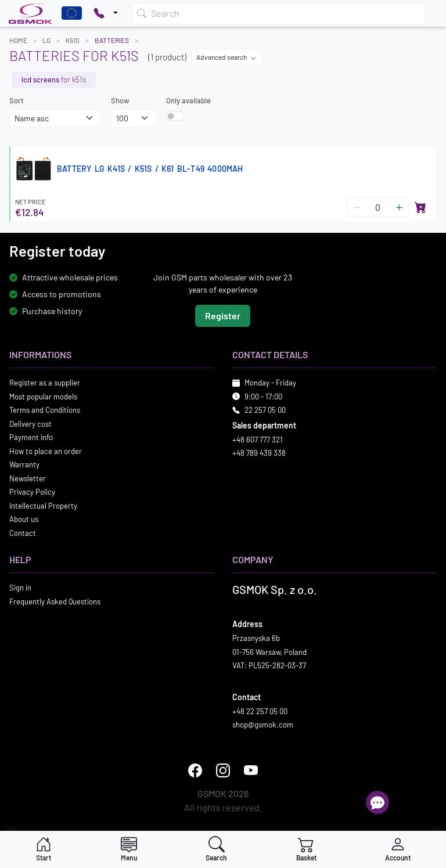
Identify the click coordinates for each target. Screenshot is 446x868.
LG (46, 40)
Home (18, 40)
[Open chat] (377, 802)
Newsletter (28, 478)
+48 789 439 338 (259, 453)
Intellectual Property (43, 506)
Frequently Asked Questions (55, 602)
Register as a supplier (45, 383)
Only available (188, 100)
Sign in (20, 588)
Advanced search (226, 57)
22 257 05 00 (265, 410)
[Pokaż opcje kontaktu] (106, 13)
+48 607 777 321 (258, 440)
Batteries (112, 40)
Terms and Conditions (45, 410)
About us (24, 520)
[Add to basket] (420, 207)
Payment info (31, 438)
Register (223, 316)
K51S (73, 40)
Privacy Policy (32, 492)
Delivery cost (30, 424)
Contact (23, 533)
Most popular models (43, 397)
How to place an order (46, 451)
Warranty (24, 465)
